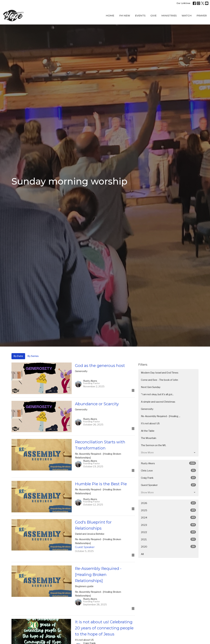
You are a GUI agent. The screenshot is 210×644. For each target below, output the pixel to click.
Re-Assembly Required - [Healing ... (161, 416)
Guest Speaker (168, 485)
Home (110, 16)
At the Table (148, 431)
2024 (168, 517)
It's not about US (150, 423)
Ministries (169, 16)
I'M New (125, 16)
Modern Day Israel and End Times (160, 373)
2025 (168, 510)
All (142, 554)
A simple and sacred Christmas (158, 402)
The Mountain (149, 438)
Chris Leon (168, 470)
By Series (33, 356)
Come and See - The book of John (159, 380)
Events (140, 16)
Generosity (147, 409)
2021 (168, 539)
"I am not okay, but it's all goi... (157, 394)
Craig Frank (168, 478)
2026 (168, 503)
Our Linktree (183, 3)
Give (153, 16)
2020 (168, 547)
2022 (168, 532)
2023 (168, 525)
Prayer (202, 16)
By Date (18, 356)
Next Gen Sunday (151, 387)
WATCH (187, 16)
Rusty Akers (168, 463)
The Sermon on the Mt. (154, 445)
